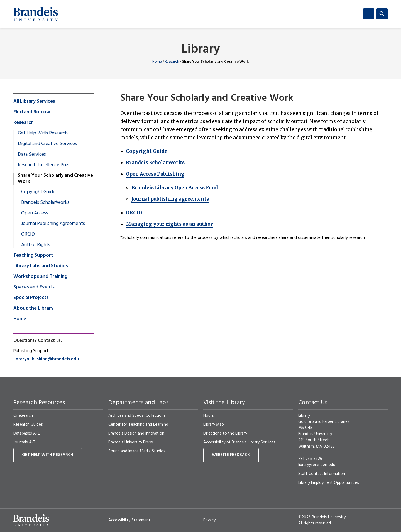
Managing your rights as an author (169, 224)
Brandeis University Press (131, 442)
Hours (209, 416)
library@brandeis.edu (317, 465)
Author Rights (36, 245)
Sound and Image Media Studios (137, 451)
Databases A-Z (27, 433)
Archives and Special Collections (137, 416)
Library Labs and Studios (41, 266)
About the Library (33, 308)
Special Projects (31, 298)
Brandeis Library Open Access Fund (175, 188)
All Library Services (34, 102)
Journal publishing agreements (170, 199)
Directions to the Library (225, 433)
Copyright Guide (147, 151)
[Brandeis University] (36, 14)
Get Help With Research (43, 133)
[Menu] (369, 14)
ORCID (134, 213)
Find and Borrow (32, 112)
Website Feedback (231, 455)
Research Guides (28, 425)
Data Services (32, 155)
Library (201, 50)
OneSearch (23, 416)
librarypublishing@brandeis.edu (46, 359)
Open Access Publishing (155, 174)
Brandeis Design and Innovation (136, 433)
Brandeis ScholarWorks (155, 163)
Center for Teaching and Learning (138, 425)
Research (172, 62)
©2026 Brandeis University (322, 517)
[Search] (382, 14)
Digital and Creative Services (47, 144)
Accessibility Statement (129, 520)
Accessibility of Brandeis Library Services (239, 442)
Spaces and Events (34, 287)
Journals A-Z (25, 442)
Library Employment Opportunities (329, 483)
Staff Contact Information (322, 474)
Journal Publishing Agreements (53, 224)
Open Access (35, 213)
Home (157, 62)
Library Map (214, 425)
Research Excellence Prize (44, 165)
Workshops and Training (40, 277)
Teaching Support (33, 256)
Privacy (209, 520)
